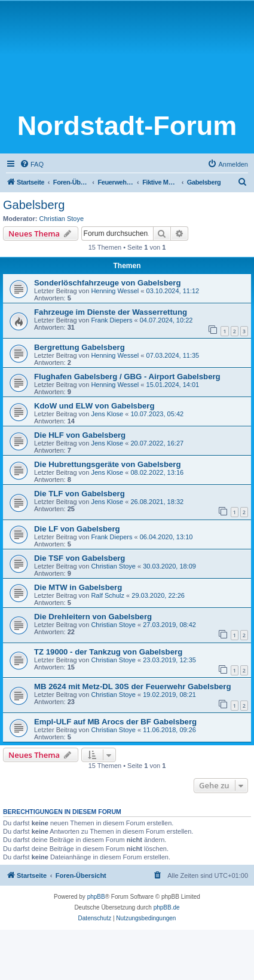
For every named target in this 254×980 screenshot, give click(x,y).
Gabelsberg (34, 205)
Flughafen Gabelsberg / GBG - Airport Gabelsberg (127, 377)
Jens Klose (107, 414)
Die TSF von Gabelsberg (79, 558)
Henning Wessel (115, 291)
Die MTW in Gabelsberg (78, 587)
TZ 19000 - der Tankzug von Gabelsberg (108, 652)
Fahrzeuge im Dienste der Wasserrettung (111, 312)
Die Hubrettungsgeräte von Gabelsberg (107, 464)
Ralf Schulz (108, 595)
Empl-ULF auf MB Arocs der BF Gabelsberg (115, 722)
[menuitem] (32, 164)
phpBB (96, 897)
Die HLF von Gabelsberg (80, 435)
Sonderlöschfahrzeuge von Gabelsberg (108, 283)
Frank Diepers (111, 320)
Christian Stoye (62, 219)
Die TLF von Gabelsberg (79, 494)
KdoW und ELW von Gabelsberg (94, 406)
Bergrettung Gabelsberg (79, 347)
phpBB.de (167, 907)
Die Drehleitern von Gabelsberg (93, 617)
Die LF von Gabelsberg (77, 529)
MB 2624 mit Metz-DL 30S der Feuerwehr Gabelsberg (133, 686)
